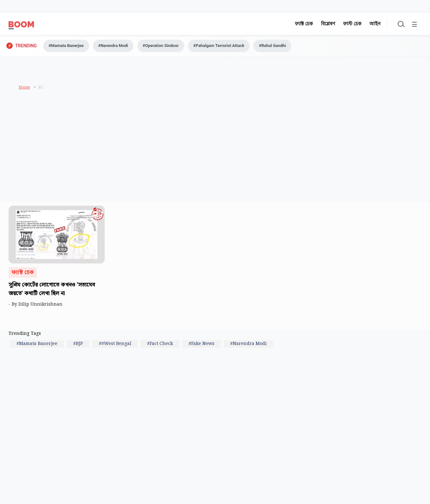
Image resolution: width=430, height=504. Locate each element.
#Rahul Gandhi (272, 46)
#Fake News (202, 344)
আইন (375, 24)
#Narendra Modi (113, 46)
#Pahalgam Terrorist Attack (219, 46)
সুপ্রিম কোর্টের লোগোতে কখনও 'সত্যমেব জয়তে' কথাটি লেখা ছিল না (52, 289)
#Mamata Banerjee (66, 46)
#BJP (78, 344)
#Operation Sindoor (161, 46)
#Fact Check (160, 344)
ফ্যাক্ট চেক (304, 24)
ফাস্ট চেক (352, 24)
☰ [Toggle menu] (414, 25)
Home (24, 87)
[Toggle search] (401, 24)
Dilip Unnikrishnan (42, 304)
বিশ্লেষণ (328, 24)
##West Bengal (115, 344)
